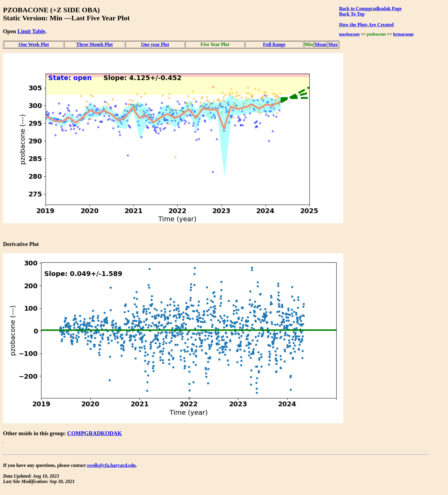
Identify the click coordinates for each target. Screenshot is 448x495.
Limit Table (31, 31)
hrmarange (403, 34)
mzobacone (350, 34)
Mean (321, 44)
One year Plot (155, 44)
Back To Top (352, 14)
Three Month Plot (94, 44)
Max (333, 44)
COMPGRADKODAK (95, 433)
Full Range (274, 44)
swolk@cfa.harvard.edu (111, 465)
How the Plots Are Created (366, 25)
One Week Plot (34, 44)
